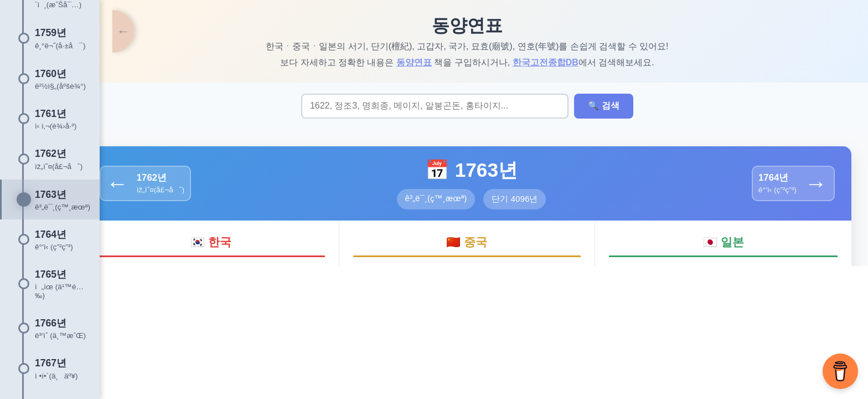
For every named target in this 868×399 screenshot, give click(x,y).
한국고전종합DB (562, 62)
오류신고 (577, 336)
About (385, 336)
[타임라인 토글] (111, 33)
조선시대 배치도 (514, 336)
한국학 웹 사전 (441, 336)
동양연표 (431, 62)
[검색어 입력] (452, 106)
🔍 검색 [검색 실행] (621, 106)
